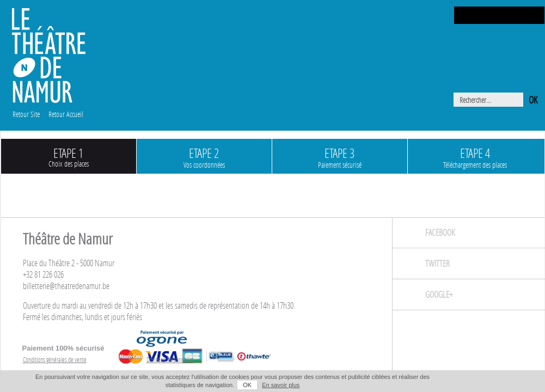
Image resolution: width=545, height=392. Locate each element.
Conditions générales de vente (55, 360)
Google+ (439, 294)
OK (247, 385)
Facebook (440, 232)
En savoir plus (281, 385)
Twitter (437, 263)
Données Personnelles (170, 360)
